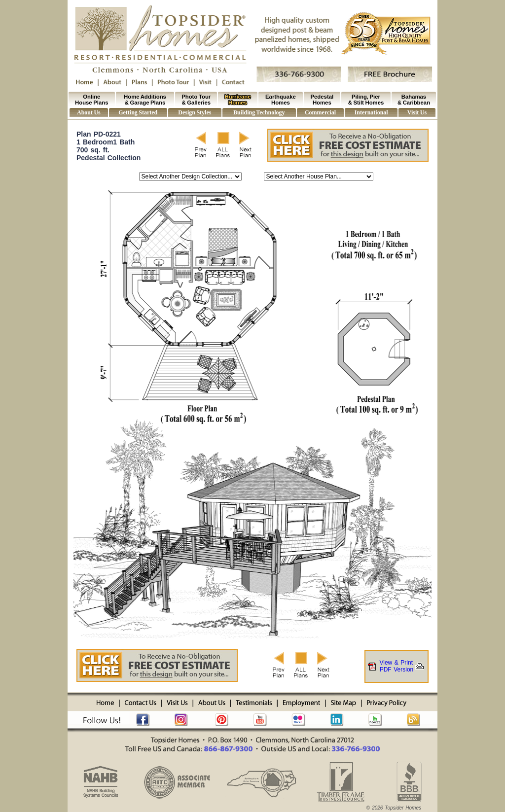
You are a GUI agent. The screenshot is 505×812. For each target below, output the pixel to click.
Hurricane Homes (238, 100)
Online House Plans (91, 100)
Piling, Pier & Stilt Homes (366, 100)
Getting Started (138, 112)
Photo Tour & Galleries (196, 100)
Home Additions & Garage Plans (145, 100)
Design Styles (195, 112)
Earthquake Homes (281, 100)
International (371, 112)
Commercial (320, 112)
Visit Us (417, 112)
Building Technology (259, 112)
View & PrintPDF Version (397, 666)
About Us (89, 112)
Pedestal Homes (322, 100)
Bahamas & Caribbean (414, 100)
